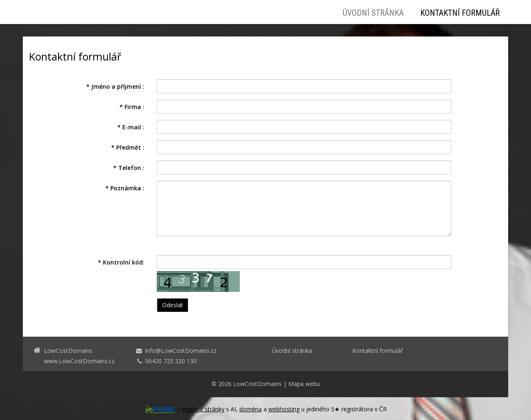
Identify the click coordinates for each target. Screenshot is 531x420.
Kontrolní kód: (121, 262)
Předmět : (128, 147)
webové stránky (203, 409)
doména (251, 409)
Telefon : (129, 168)
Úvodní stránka (373, 13)
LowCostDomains (257, 384)
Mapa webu (304, 384)
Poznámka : (125, 188)
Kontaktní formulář (460, 13)
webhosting (284, 409)
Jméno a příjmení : (115, 86)
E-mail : (131, 127)
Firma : (132, 107)
